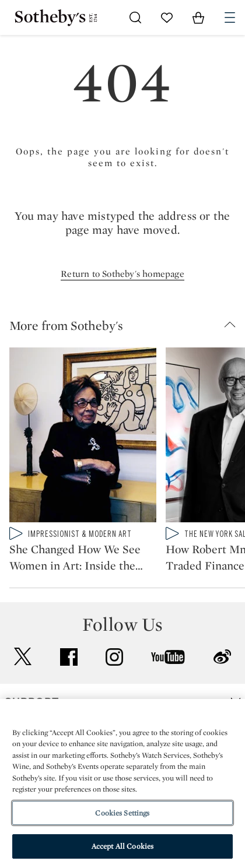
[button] (127, 325)
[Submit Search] (135, 17)
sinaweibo (222, 657)
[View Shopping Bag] (198, 17)
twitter (23, 657)
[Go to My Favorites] (167, 17)
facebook (69, 657)
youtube (168, 657)
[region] (123, 783)
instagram (114, 657)
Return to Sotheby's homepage (123, 274)
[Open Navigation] (230, 17)
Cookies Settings (122, 813)
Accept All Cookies (123, 846)
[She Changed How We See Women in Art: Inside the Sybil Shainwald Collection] (83, 437)
